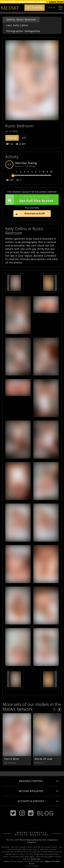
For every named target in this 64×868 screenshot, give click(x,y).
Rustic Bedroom (19, 126)
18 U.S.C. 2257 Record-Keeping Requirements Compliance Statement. (32, 841)
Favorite (12, 138)
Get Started (35, 8)
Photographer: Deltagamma (23, 31)
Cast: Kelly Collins (17, 25)
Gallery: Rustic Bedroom (21, 19)
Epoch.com (36, 859)
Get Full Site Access (31, 200)
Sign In (51, 8)
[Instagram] (22, 813)
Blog (45, 813)
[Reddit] (31, 813)
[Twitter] (13, 813)
